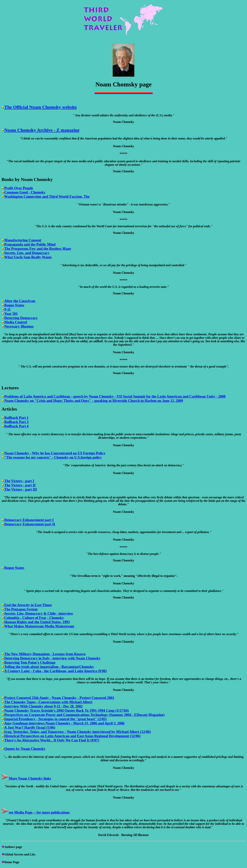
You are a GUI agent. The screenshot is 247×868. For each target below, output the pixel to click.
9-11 (7, 309)
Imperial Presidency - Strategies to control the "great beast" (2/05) (55, 719)
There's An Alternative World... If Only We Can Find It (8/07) (52, 740)
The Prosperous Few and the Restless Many (38, 249)
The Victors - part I (19, 481)
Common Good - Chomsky (25, 192)
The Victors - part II (20, 485)
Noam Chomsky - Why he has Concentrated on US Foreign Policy (55, 453)
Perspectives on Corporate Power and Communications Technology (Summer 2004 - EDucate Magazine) (84, 715)
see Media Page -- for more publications (39, 812)
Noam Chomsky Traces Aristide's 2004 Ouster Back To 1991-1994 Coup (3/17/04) (66, 710)
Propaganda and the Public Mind (30, 244)
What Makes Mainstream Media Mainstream (39, 626)
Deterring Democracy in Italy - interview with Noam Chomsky (52, 658)
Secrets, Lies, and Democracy (27, 253)
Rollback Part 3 (16, 422)
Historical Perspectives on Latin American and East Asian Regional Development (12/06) (72, 736)
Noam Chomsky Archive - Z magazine (42, 130)
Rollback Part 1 (16, 418)
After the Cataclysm (20, 301)
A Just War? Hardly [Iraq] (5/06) (30, 727)
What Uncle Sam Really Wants (28, 257)
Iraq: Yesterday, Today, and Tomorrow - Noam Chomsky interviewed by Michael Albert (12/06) (78, 732)
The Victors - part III (21, 489)
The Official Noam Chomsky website (41, 107)
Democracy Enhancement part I (29, 520)
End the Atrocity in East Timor (28, 605)
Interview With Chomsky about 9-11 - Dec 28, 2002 (43, 706)
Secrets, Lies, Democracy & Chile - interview (39, 613)
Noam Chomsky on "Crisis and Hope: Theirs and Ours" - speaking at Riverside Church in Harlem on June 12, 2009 (94, 401)
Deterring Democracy (21, 318)
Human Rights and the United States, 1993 (37, 622)
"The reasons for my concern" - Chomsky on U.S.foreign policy (53, 457)
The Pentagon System (21, 609)
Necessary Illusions (19, 326)
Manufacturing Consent (23, 240)
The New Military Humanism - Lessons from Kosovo (45, 654)
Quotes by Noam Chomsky (25, 749)
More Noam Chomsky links (30, 778)
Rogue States (14, 305)
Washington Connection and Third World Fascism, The (47, 197)
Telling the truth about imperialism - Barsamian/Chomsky (49, 667)
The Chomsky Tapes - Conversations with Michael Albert (48, 702)
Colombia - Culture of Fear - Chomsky (34, 618)
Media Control (16, 322)
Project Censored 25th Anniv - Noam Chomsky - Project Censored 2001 (59, 698)
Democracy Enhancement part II (30, 524)
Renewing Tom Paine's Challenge (30, 662)
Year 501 (11, 314)
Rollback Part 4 (16, 426)
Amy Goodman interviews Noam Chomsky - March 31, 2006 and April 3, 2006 (64, 723)
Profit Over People (19, 188)
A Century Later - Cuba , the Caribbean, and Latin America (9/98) (55, 671)
